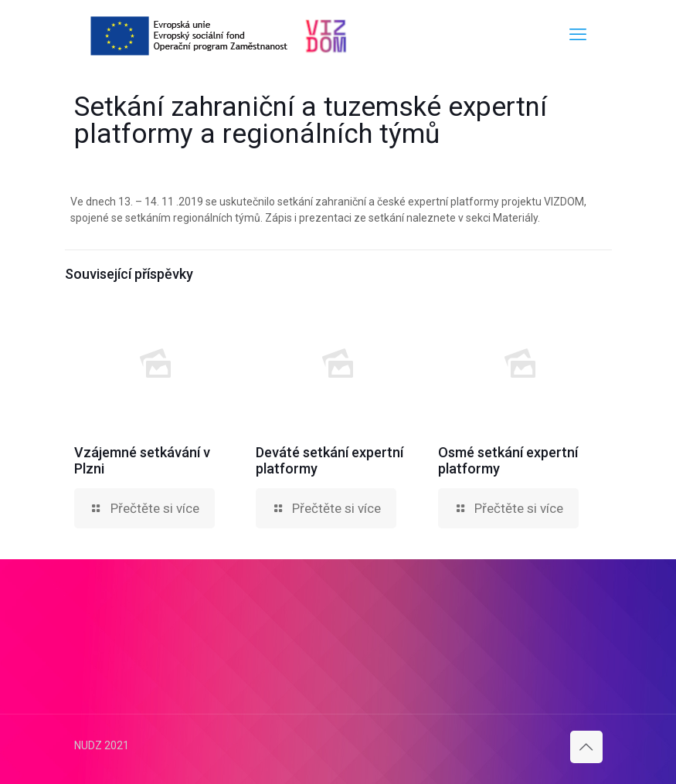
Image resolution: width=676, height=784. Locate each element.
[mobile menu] (578, 35)
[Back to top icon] (586, 747)
